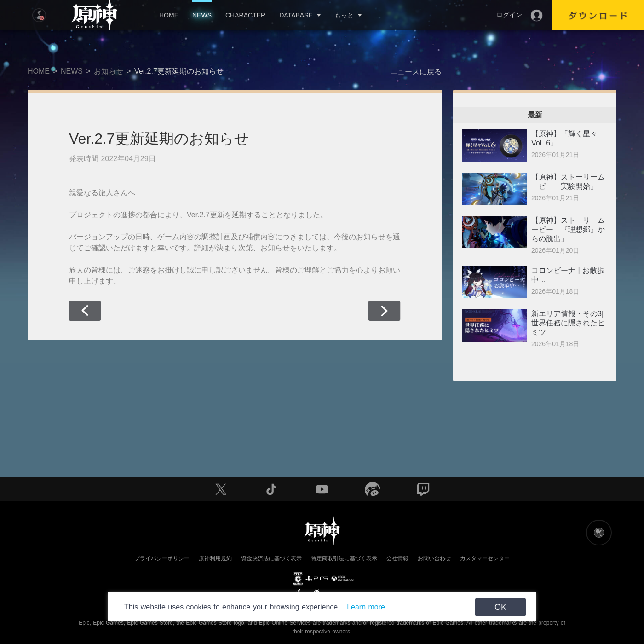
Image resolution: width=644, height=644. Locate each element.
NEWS (202, 15)
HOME (169, 15)
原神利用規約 (215, 558)
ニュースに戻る (416, 72)
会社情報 (397, 558)
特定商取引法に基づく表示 (344, 558)
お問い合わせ (434, 558)
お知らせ (109, 71)
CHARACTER (245, 15)
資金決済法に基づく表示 (271, 558)
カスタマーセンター (485, 558)
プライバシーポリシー (162, 558)
